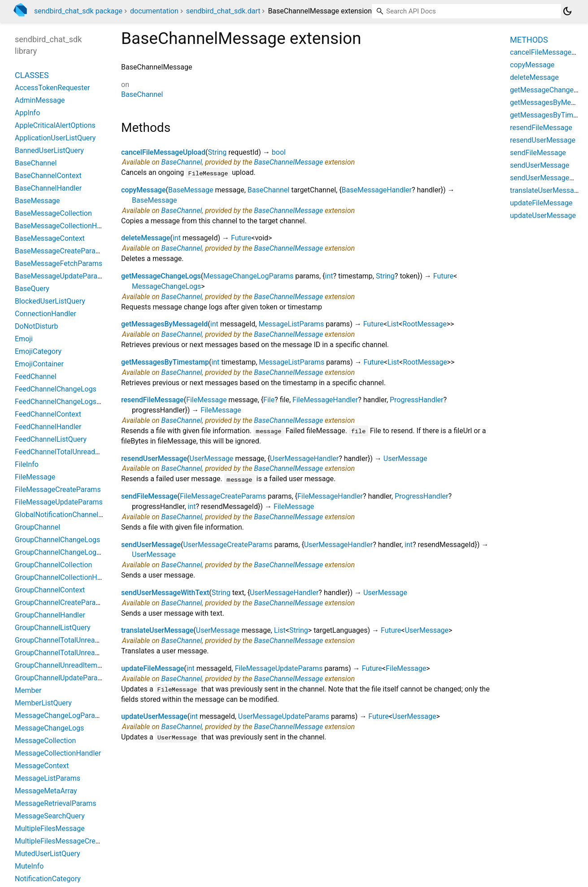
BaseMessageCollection (53, 213)
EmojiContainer (39, 364)
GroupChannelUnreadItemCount (65, 665)
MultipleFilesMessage (50, 828)
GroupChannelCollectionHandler (66, 577)
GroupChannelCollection (53, 565)
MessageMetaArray (46, 791)
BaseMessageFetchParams (59, 263)
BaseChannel (142, 94)
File (269, 400)
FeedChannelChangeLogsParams (68, 402)
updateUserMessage (154, 716)
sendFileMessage (149, 496)
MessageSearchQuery (50, 816)
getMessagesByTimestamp (165, 362)
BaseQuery (32, 289)
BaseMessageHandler (377, 190)
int (177, 238)
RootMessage (424, 324)
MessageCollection (45, 741)
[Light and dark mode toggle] (567, 11)
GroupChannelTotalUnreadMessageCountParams (93, 653)
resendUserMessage (154, 459)
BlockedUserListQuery (50, 301)
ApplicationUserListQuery (55, 138)
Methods (529, 40)
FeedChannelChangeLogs (56, 389)
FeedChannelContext (48, 414)
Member (28, 690)
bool (279, 152)
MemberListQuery (43, 703)
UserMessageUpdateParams (284, 716)
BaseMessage (191, 190)
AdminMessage (40, 100)
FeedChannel (36, 376)
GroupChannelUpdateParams (61, 678)
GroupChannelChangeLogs (57, 540)
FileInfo (27, 464)
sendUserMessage (151, 545)
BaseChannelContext (48, 176)
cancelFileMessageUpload (163, 152)
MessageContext (42, 766)
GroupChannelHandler (50, 615)
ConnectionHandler (46, 314)
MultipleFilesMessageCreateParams (72, 841)
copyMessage (143, 190)
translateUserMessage (157, 630)
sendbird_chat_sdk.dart (223, 11)
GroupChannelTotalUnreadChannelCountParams (92, 640)
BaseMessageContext (50, 238)
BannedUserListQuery (49, 150)
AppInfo (27, 113)
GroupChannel (37, 527)
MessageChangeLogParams (248, 276)
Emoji (24, 339)
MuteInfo (29, 866)
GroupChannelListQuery (53, 628)
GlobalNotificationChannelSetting (68, 515)
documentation (154, 11)
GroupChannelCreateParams (60, 602)
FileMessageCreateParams (223, 496)
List (393, 324)
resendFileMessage (152, 400)
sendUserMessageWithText (165, 593)
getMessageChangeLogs (161, 276)
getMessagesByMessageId (164, 324)
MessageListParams (291, 324)
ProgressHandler (417, 400)
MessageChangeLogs (166, 286)
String (217, 152)
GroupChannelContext (50, 590)
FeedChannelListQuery (51, 439)
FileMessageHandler (325, 400)
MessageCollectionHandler (58, 753)
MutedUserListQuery (48, 854)
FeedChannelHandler (48, 427)
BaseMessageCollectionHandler (66, 226)
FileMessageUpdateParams (279, 668)
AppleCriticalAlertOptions (55, 125)
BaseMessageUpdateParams (61, 276)
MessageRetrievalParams (55, 803)
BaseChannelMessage (288, 162)
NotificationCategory (48, 879)
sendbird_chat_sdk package (78, 11)
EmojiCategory (38, 351)
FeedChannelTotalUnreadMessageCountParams (91, 452)
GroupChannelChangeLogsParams (70, 552)
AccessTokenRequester (52, 88)
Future (241, 238)
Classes (32, 75)
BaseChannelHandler (48, 188)
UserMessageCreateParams (228, 545)
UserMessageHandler (304, 459)
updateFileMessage (152, 668)
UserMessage (212, 459)
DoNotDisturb (37, 326)
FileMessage (206, 400)
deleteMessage (146, 238)
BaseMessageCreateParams (60, 251)
